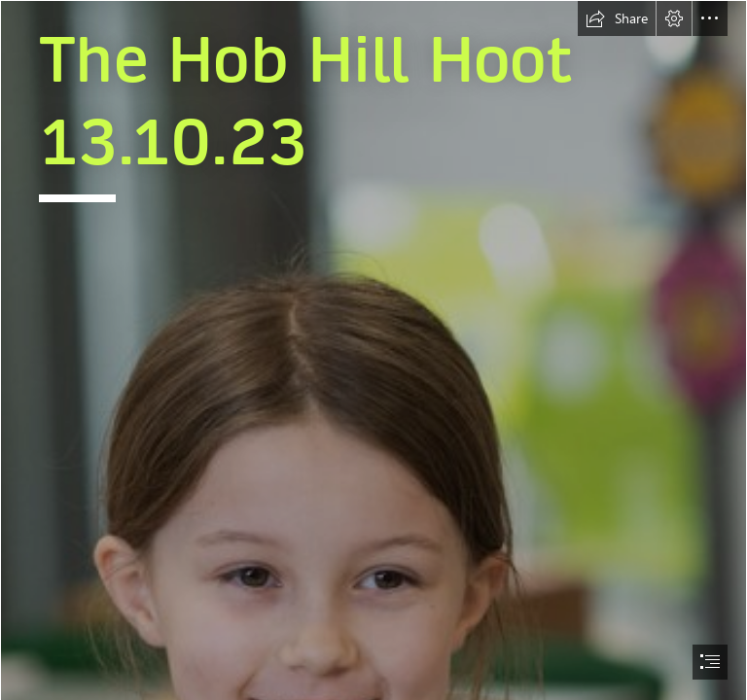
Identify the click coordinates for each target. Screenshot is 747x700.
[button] (617, 18)
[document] (373, 350)
